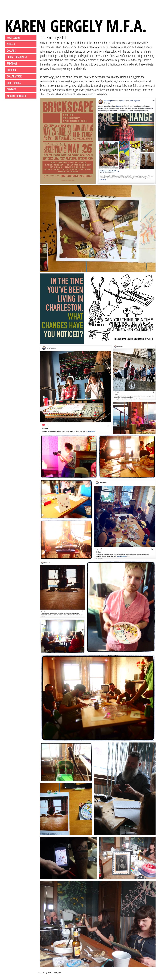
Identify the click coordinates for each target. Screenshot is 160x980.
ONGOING (11, 70)
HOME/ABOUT (13, 38)
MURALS (11, 44)
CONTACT (11, 89)
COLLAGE (11, 51)
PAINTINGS (12, 63)
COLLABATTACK (14, 76)
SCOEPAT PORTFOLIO (17, 96)
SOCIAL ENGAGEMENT (17, 57)
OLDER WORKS (14, 83)
